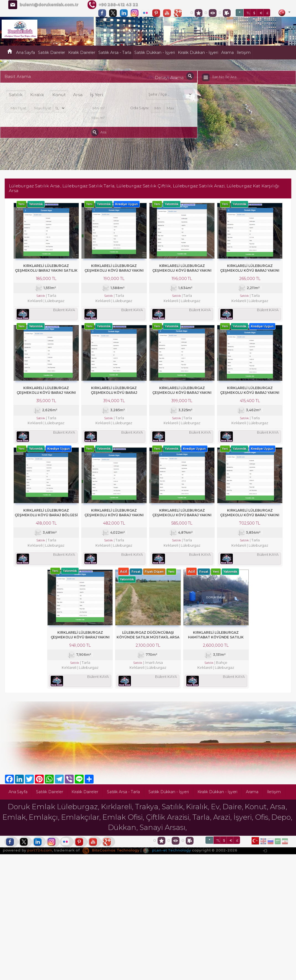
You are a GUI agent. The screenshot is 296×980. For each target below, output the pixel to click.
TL (248, 13)
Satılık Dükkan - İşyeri (155, 53)
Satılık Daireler (52, 53)
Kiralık (37, 95)
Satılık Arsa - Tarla (115, 53)
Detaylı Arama (169, 78)
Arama (227, 53)
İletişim (244, 53)
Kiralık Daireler (82, 53)
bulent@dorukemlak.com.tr (49, 5)
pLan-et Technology (167, 853)
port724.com (39, 853)
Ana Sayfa (26, 53)
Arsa (78, 95)
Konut (59, 95)
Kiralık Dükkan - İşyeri (198, 53)
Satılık (16, 95)
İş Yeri (97, 95)
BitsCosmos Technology (111, 853)
